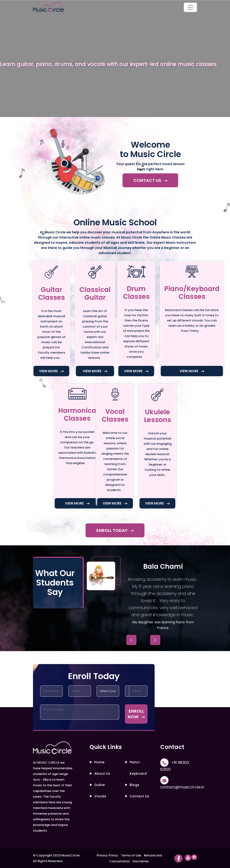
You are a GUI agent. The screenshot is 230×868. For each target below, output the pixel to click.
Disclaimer (141, 861)
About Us (102, 774)
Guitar (100, 785)
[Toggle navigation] (190, 7)
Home (99, 762)
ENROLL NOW (136, 714)
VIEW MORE (51, 371)
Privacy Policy (107, 855)
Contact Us (139, 796)
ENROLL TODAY (115, 530)
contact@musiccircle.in (182, 787)
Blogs (134, 785)
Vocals (100, 796)
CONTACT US (150, 180)
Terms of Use (131, 855)
